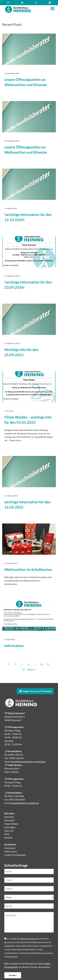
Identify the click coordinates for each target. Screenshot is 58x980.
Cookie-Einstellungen (15, 855)
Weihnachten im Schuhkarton (28, 569)
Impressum (10, 848)
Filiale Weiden (11, 824)
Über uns (9, 831)
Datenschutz (11, 851)
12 (23, 670)
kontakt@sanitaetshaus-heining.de (28, 762)
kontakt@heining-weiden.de (25, 803)
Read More (16, 440)
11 (48, 664)
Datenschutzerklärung (29, 939)
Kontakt (8, 838)
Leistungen (10, 827)
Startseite (9, 817)
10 (41, 664)
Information (14, 646)
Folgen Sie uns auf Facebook (35, 691)
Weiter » (32, 670)
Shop (7, 834)
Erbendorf (9, 820)
